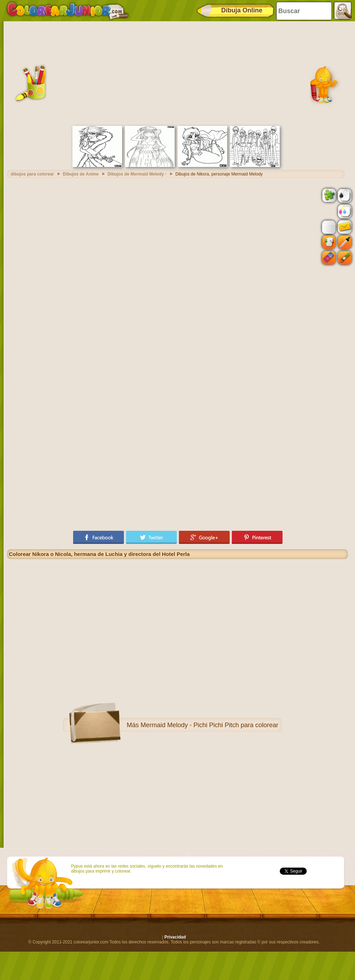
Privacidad (175, 937)
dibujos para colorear (32, 174)
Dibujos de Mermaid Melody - (137, 174)
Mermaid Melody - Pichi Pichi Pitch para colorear (209, 725)
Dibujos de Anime (81, 174)
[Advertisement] (178, 73)
